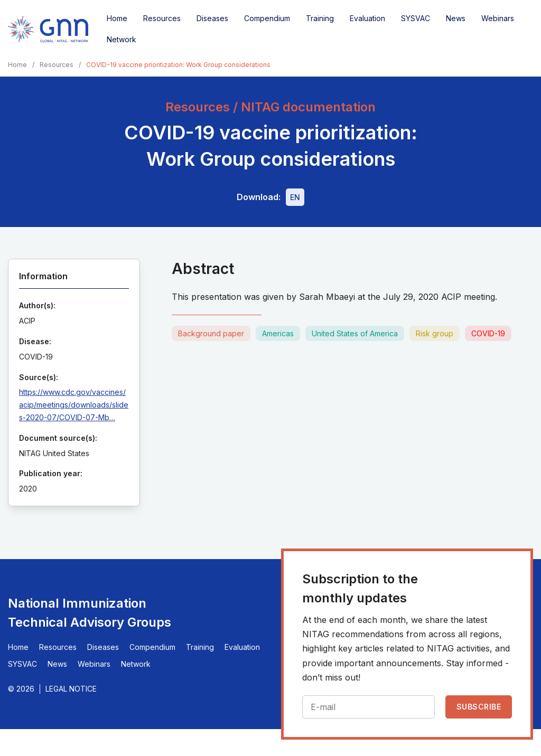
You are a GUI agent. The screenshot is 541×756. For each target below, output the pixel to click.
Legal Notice (71, 689)
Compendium (267, 18)
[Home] (48, 29)
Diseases (212, 18)
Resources (162, 18)
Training (320, 18)
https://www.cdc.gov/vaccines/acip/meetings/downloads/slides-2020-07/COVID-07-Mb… (74, 405)
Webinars (498, 18)
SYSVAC (416, 18)
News (456, 18)
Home (117, 18)
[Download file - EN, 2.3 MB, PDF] (295, 197)
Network (122, 39)
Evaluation (367, 18)
